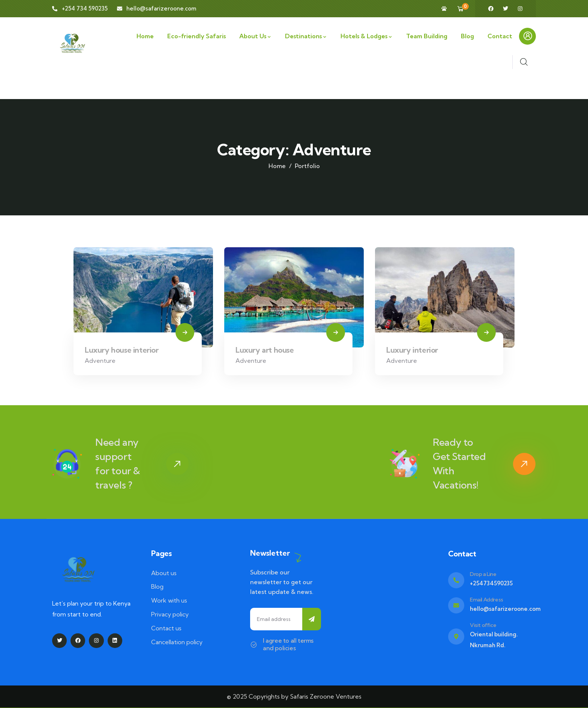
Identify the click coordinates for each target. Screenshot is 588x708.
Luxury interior (412, 350)
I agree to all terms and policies (288, 644)
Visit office (483, 625)
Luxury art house (265, 350)
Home (277, 166)
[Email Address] (456, 605)
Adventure (100, 361)
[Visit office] (456, 637)
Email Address (487, 600)
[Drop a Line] (456, 580)
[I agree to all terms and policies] (254, 644)
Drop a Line (483, 574)
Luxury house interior (122, 350)
